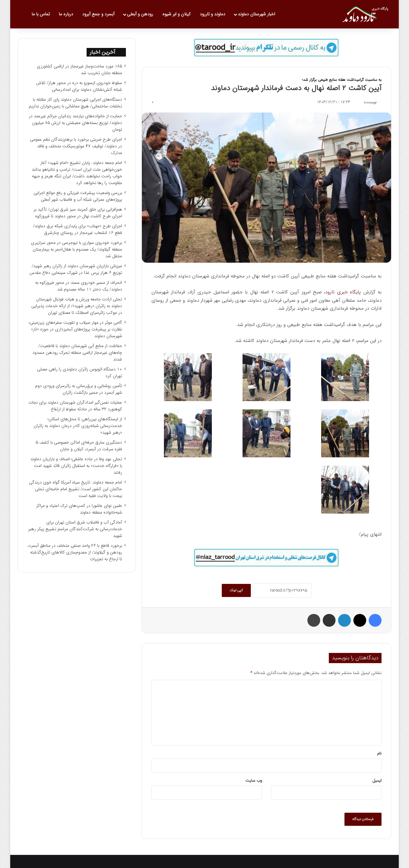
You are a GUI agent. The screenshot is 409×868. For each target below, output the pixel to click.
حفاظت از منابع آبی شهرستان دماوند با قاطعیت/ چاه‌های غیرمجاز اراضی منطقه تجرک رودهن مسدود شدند (77, 353)
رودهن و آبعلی (140, 14)
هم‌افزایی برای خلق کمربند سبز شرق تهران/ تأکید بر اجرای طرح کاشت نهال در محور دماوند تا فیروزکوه (78, 213)
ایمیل (377, 781)
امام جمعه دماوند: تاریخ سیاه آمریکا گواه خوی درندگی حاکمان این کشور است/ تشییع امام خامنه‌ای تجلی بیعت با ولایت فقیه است (76, 489)
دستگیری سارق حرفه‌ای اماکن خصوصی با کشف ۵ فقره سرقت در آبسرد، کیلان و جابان (79, 446)
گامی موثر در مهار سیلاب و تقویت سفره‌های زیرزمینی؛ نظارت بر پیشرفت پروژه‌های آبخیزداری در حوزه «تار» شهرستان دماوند (75, 329)
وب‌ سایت (254, 781)
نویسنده (370, 102)
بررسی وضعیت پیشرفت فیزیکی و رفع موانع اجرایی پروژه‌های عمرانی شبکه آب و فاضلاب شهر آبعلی (78, 196)
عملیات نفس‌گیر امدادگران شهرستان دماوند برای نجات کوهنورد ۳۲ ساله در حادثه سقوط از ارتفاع (75, 406)
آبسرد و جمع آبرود (98, 14)
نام (379, 753)
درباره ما (66, 14)
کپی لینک (236, 590)
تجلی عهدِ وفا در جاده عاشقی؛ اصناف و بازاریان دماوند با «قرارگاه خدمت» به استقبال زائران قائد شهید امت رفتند (76, 466)
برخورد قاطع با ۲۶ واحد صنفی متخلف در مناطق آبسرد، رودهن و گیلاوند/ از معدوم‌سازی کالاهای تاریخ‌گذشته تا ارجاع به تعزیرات (75, 552)
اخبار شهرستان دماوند (256, 14)
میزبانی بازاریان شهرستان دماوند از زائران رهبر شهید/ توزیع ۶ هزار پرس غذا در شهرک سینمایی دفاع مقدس (76, 269)
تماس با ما (41, 14)
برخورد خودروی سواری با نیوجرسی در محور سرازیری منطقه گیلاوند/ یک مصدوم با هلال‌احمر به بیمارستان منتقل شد (77, 249)
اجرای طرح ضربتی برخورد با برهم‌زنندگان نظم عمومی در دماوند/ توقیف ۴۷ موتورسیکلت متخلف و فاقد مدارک (76, 146)
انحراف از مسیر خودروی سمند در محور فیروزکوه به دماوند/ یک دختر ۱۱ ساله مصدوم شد (79, 286)
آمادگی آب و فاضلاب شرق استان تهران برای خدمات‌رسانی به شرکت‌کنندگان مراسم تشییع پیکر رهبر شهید (75, 529)
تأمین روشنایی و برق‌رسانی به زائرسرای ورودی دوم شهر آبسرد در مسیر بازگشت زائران (79, 389)
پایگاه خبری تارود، (342, 292)
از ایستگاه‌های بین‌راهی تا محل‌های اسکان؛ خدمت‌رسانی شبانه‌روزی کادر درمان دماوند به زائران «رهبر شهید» (78, 426)
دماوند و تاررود (212, 14)
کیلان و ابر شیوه (177, 14)
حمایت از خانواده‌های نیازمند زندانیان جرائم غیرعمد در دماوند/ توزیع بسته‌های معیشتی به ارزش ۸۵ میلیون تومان (75, 123)
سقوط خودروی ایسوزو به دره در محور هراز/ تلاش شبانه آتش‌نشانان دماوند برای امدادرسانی (79, 86)
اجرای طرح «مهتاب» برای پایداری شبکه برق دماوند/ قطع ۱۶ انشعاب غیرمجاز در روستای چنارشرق (77, 229)
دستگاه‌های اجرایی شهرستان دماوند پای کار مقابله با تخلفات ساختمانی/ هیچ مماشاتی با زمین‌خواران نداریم (75, 103)
